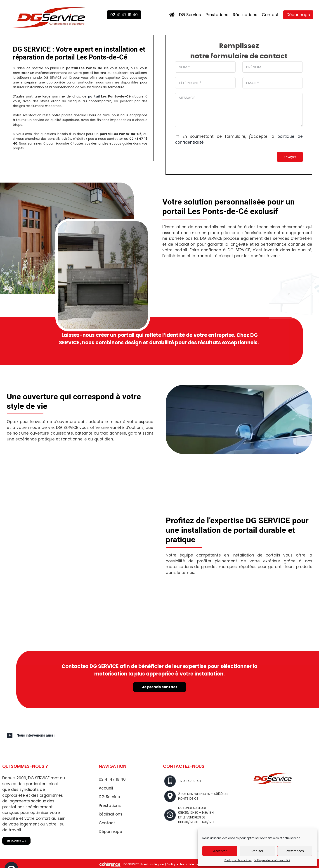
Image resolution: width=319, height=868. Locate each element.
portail (94, 96)
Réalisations (111, 814)
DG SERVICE (131, 864)
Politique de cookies (238, 860)
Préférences (295, 851)
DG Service (109, 797)
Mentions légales (153, 864)
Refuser (257, 851)
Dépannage (110, 832)
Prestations (110, 806)
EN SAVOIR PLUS (16, 841)
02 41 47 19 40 (112, 779)
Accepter (220, 851)
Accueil (106, 788)
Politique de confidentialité (272, 860)
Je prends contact (160, 688)
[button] (159, 736)
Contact (107, 823)
